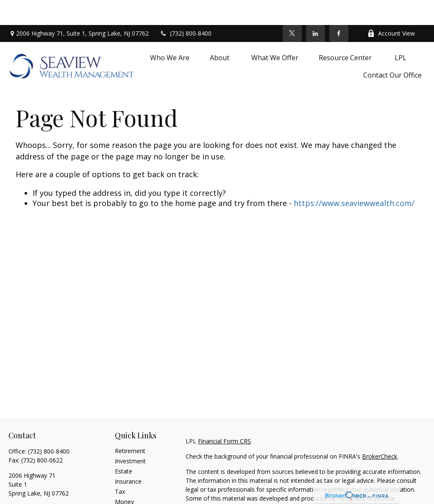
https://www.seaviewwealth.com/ (354, 178)
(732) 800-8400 (185, 9)
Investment (130, 436)
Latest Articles (134, 497)
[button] (170, 32)
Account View (391, 9)
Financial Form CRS (224, 416)
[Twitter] (292, 8)
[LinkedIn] (316, 8)
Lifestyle (126, 487)
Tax (120, 466)
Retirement (130, 426)
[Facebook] (339, 8)
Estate (124, 446)
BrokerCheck (380, 431)
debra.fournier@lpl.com (40, 483)
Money (124, 477)
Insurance (128, 456)
